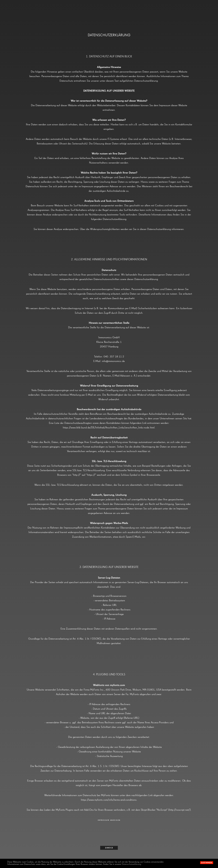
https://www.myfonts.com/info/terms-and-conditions (109, 800)
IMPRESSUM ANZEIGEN (109, 820)
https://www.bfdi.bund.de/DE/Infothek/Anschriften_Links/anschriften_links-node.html (109, 428)
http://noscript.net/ (179, 810)
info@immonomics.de (113, 361)
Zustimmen (207, 863)
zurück (109, 848)
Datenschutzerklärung (131, 864)
